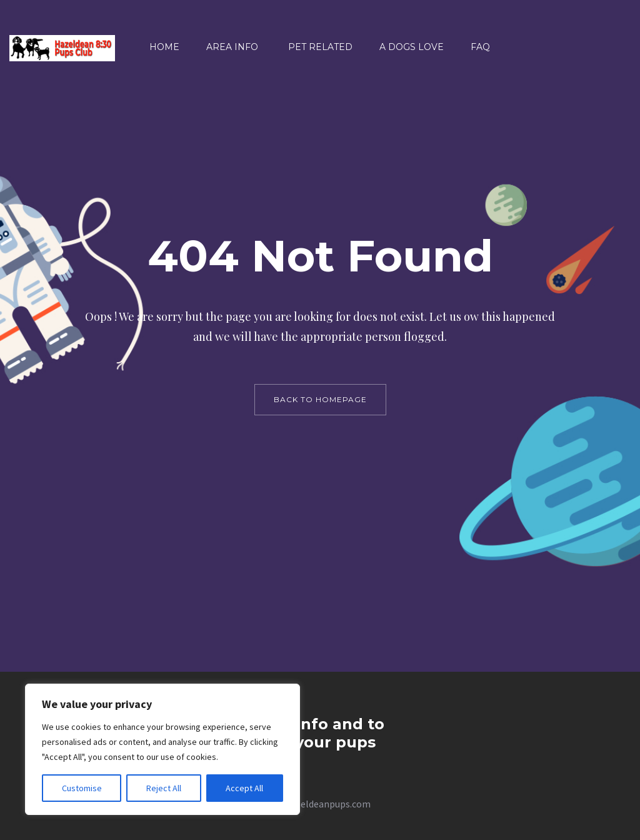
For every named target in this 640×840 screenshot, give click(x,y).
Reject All (164, 788)
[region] (162, 749)
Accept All (244, 788)
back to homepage (320, 399)
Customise (82, 788)
